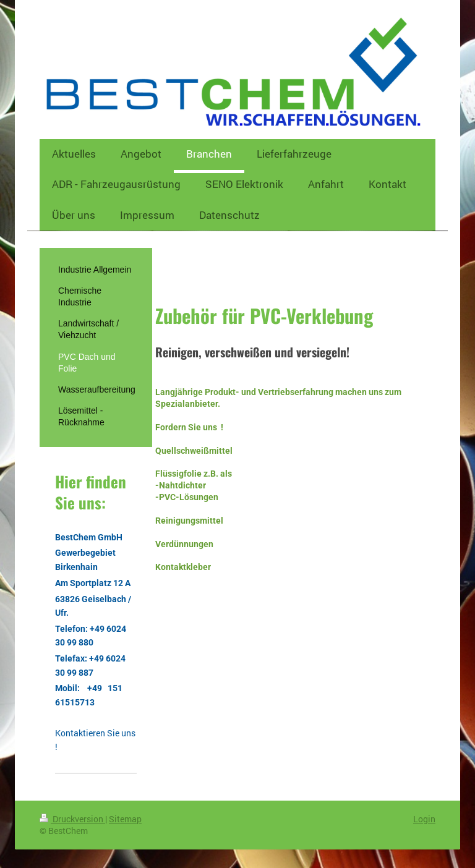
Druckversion (72, 819)
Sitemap (125, 819)
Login (424, 819)
